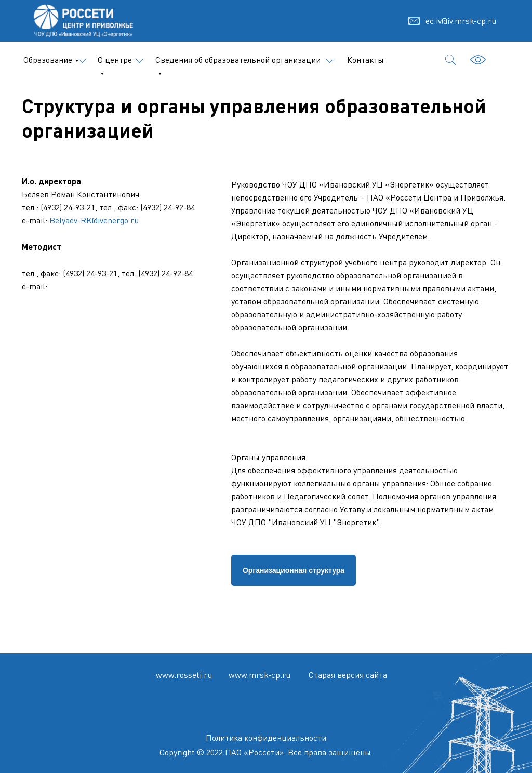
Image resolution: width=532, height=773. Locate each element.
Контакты (365, 60)
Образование (48, 60)
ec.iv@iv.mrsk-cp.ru (461, 21)
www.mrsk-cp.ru (260, 675)
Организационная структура (294, 570)
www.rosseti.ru (184, 675)
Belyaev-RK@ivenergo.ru (94, 220)
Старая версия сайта (348, 675)
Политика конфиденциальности (266, 738)
